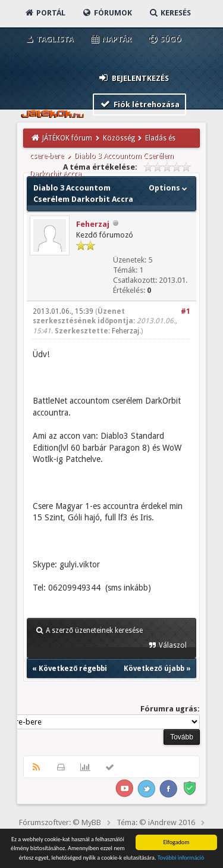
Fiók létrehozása (139, 104)
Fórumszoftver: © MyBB (60, 822)
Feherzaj (93, 224)
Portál (45, 13)
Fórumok (107, 13)
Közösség (119, 138)
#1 (186, 311)
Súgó (164, 39)
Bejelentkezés (133, 78)
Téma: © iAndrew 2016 (156, 822)
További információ (181, 858)
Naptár (110, 39)
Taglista (48, 39)
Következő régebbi (73, 669)
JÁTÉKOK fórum (67, 138)
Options (169, 188)
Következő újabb (154, 669)
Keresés (169, 13)
